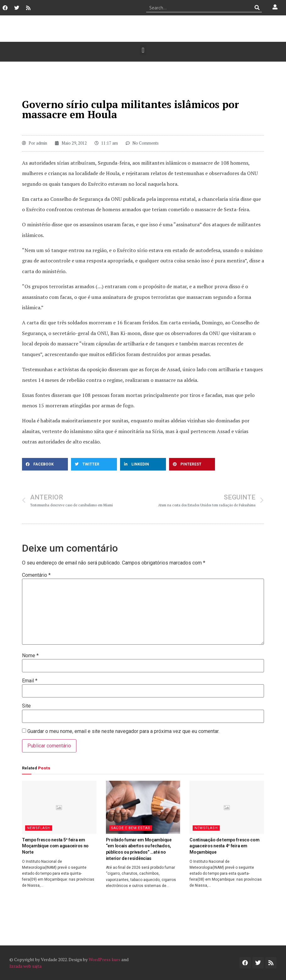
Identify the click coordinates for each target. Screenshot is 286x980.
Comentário (36, 575)
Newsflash (39, 828)
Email (30, 681)
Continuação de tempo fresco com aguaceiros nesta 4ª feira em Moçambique (224, 846)
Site (26, 706)
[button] (143, 50)
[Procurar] (257, 8)
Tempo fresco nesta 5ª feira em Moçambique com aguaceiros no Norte (55, 846)
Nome (30, 656)
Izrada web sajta (25, 966)
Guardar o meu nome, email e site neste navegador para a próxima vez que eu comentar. (123, 731)
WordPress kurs (104, 959)
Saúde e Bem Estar (131, 828)
